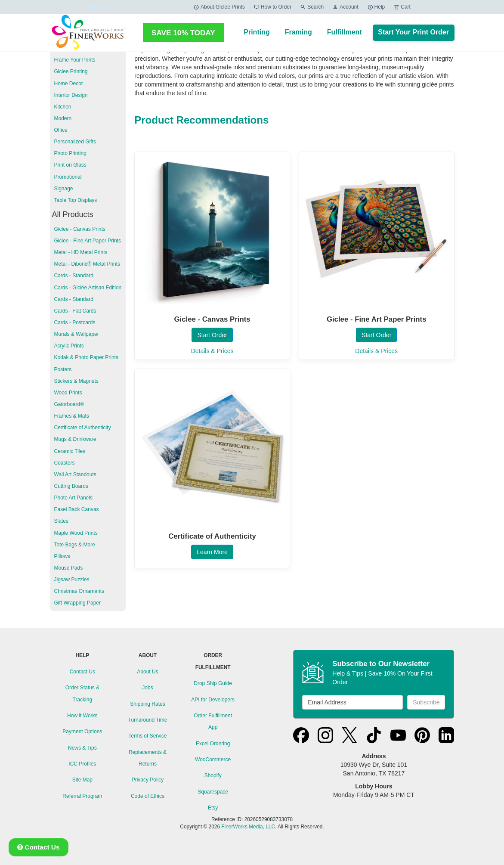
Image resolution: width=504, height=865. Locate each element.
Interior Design (71, 95)
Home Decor (69, 84)
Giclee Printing (71, 71)
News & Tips (82, 748)
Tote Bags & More (75, 545)
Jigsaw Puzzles (72, 580)
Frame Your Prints (75, 60)
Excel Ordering (213, 744)
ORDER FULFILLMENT (213, 661)
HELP (82, 655)
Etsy (213, 808)
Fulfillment (345, 32)
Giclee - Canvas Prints (80, 229)
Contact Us (82, 672)
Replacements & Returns (148, 758)
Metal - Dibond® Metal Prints (87, 264)
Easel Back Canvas (77, 509)
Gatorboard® (69, 404)
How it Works (82, 716)
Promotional (68, 177)
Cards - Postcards (75, 322)
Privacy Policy (148, 780)
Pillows (62, 556)
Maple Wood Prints (76, 533)
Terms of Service (147, 736)
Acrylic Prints (69, 346)
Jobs (147, 688)
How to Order (272, 7)
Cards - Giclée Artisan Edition (88, 288)
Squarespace (213, 792)
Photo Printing (70, 153)
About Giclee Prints (219, 7)
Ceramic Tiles (70, 451)
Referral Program (82, 796)
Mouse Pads (69, 568)
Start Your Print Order (413, 32)
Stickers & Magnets (76, 381)
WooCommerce (213, 760)
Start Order (212, 335)
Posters (63, 369)
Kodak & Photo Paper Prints (86, 357)
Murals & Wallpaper (77, 334)
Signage (64, 189)
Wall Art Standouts (75, 474)
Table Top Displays (76, 200)
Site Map (82, 780)
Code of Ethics (148, 796)
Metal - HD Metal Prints (81, 252)
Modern (63, 118)
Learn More (212, 552)
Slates (61, 521)
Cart (402, 7)
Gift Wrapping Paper (78, 603)
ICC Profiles (82, 764)
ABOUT (148, 655)
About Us (147, 672)
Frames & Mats (72, 416)
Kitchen (63, 107)
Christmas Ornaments (79, 591)
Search (312, 7)
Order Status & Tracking (82, 693)
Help (376, 7)
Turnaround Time (148, 720)
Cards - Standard (74, 276)
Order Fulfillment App (213, 721)
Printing (257, 32)
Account (345, 7)
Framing (298, 32)
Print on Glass (70, 165)
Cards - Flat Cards (75, 311)
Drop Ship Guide (213, 683)
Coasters (65, 463)
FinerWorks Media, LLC (248, 827)
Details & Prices (212, 351)
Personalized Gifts (75, 142)
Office (61, 130)
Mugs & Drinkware (75, 439)
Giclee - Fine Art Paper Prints (88, 241)
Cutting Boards (71, 486)
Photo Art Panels (73, 498)
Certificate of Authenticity (83, 428)
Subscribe (426, 702)
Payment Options (82, 732)
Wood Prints (68, 393)
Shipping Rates (147, 704)
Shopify (213, 775)
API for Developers (213, 700)
